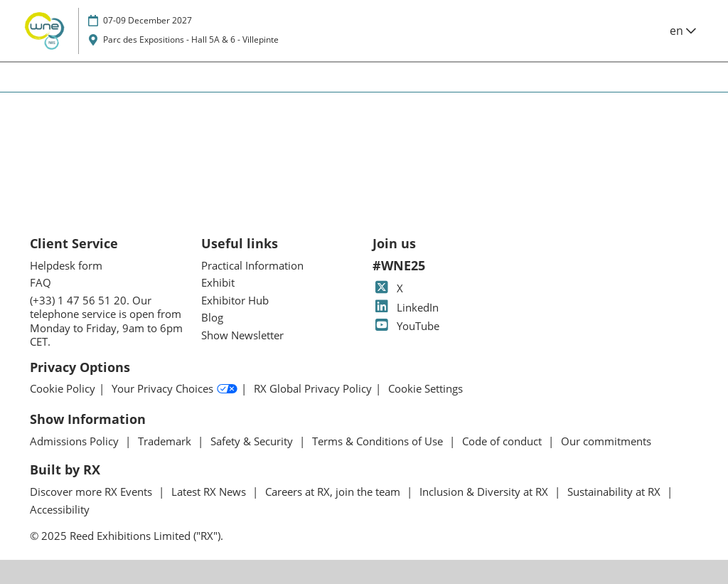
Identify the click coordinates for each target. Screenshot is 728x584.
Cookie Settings (425, 389)
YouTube (406, 326)
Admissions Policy (76, 441)
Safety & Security (253, 441)
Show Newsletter (242, 335)
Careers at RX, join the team (334, 492)
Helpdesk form (66, 265)
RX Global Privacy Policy (313, 389)
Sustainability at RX (615, 492)
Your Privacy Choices (175, 389)
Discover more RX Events (92, 492)
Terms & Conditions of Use (379, 441)
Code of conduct (503, 441)
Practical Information (252, 265)
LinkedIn (406, 307)
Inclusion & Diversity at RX (485, 492)
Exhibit (218, 282)
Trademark (166, 441)
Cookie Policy (63, 389)
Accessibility (60, 509)
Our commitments (606, 441)
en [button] (683, 31)
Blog (212, 317)
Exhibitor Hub (235, 300)
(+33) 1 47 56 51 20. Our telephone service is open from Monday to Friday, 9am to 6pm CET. (106, 321)
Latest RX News (210, 492)
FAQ (41, 282)
